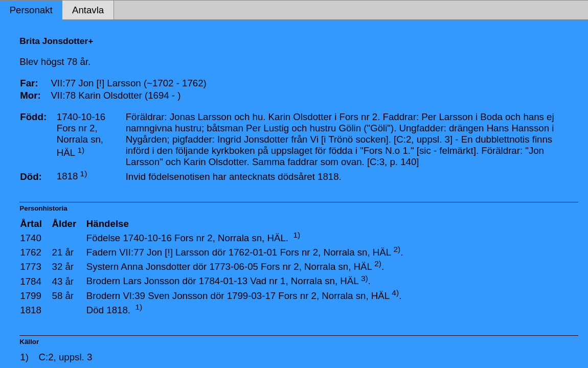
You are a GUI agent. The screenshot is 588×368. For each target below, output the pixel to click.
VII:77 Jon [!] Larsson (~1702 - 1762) (128, 83)
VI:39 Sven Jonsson (165, 296)
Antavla (88, 10)
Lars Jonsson (151, 281)
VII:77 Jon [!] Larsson (164, 252)
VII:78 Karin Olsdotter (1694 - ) (116, 95)
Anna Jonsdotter (155, 267)
